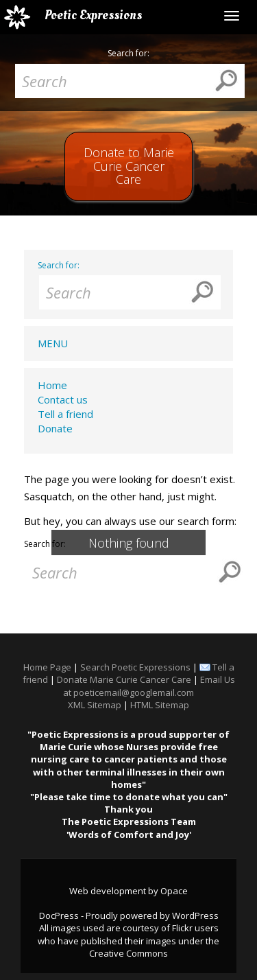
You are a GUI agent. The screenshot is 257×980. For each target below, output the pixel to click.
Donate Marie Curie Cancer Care (124, 679)
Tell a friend (65, 414)
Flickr (182, 928)
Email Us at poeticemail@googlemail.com (149, 686)
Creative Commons (128, 953)
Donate (55, 428)
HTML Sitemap (160, 705)
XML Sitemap (95, 705)
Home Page (47, 667)
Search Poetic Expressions (135, 667)
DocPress (59, 915)
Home (52, 385)
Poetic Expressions (93, 15)
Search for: (128, 54)
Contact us (63, 399)
